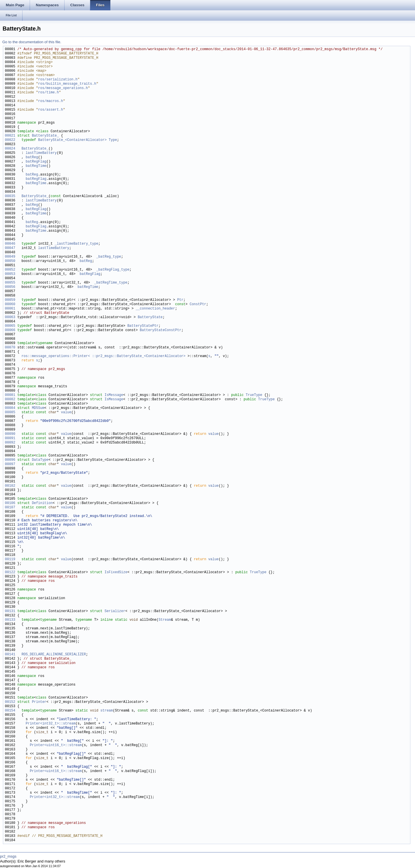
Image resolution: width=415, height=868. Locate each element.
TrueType (254, 395)
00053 (10, 274)
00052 (10, 270)
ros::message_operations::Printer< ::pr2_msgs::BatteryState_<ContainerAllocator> (104, 356)
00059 (10, 300)
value (66, 413)
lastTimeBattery (41, 153)
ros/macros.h (50, 101)
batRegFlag (36, 162)
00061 (10, 309)
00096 (10, 460)
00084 (10, 408)
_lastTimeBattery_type (77, 244)
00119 (10, 560)
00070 (10, 348)
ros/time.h (48, 93)
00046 (10, 244)
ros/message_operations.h (63, 88)
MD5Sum (38, 408)
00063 (10, 317)
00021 (10, 136)
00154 (10, 711)
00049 (10, 257)
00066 (10, 330)
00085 (10, 413)
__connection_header (155, 309)
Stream (165, 620)
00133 (10, 620)
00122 (10, 572)
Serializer (115, 611)
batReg (32, 157)
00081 (10, 395)
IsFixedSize (116, 572)
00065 (10, 326)
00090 (10, 434)
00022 (10, 140)
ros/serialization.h (58, 80)
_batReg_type (109, 257)
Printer (39, 702)
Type (113, 140)
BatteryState (150, 317)
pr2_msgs (8, 856)
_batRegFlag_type (113, 270)
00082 (10, 400)
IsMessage (114, 395)
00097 (10, 464)
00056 (10, 287)
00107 (10, 508)
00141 (10, 655)
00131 (10, 611)
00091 (10, 438)
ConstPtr (198, 304)
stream (106, 711)
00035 (10, 196)
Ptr (180, 300)
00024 (10, 149)
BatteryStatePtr (143, 326)
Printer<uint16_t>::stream (56, 745)
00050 (10, 261)
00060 (10, 304)
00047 (10, 248)
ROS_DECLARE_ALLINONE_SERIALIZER (54, 655)
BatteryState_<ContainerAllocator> (72, 140)
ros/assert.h (50, 110)
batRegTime (36, 166)
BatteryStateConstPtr (161, 330)
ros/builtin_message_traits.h (67, 84)
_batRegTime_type (111, 283)
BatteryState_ (46, 136)
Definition (42, 503)
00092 (10, 443)
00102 (10, 486)
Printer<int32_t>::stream (51, 724)
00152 (10, 702)
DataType (40, 460)
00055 (10, 283)
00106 (10, 503)
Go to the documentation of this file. (32, 42)
